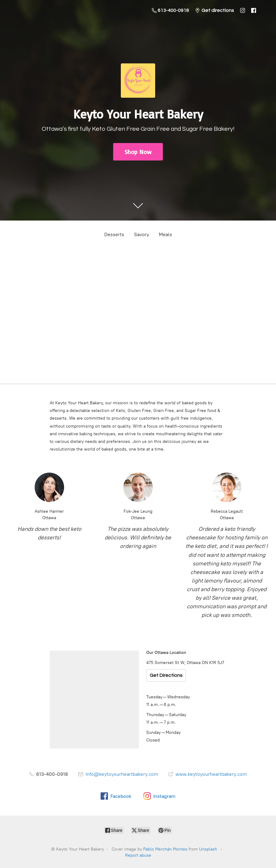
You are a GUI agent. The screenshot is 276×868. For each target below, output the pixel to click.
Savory (142, 234)
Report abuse (138, 855)
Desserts (114, 234)
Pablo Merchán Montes (165, 849)
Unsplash (208, 849)
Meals (165, 234)
